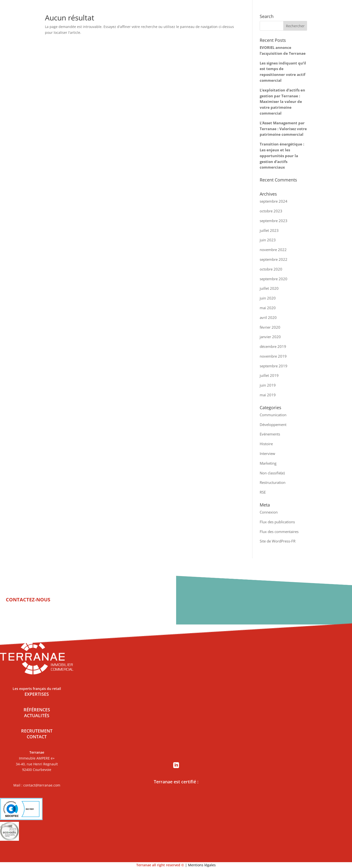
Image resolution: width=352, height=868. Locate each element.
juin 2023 (268, 240)
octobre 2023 (271, 211)
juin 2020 (268, 298)
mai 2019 (268, 395)
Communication (273, 415)
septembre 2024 (274, 201)
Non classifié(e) (272, 473)
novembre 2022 (273, 250)
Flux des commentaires (279, 532)
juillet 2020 (269, 288)
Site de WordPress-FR (278, 541)
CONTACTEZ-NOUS (28, 600)
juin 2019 (268, 385)
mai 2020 (268, 308)
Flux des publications (277, 522)
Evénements (270, 434)
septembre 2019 (274, 366)
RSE (263, 492)
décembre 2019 (273, 346)
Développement (273, 425)
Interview (267, 453)
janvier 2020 (270, 337)
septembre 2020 (274, 279)
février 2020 (270, 327)
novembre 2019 (273, 356)
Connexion (269, 512)
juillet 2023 (269, 230)
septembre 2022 (274, 259)
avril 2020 (268, 317)
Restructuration (273, 482)
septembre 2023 (274, 221)
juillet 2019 (269, 375)
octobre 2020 (271, 269)
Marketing (268, 463)
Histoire (266, 444)
